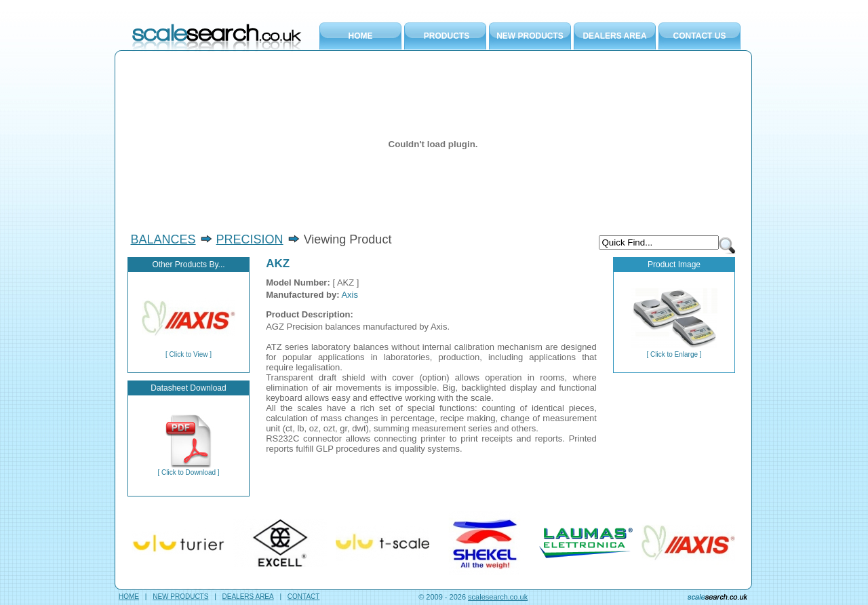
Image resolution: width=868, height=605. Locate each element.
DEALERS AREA (614, 36)
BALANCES (163, 239)
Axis (350, 295)
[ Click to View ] (189, 351)
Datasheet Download (188, 388)
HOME (361, 36)
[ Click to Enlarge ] (674, 351)
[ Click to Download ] (188, 469)
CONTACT (304, 597)
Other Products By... (188, 265)
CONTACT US (700, 36)
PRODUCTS (447, 36)
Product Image (674, 265)
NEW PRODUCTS (530, 36)
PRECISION (250, 239)
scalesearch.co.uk (498, 597)
